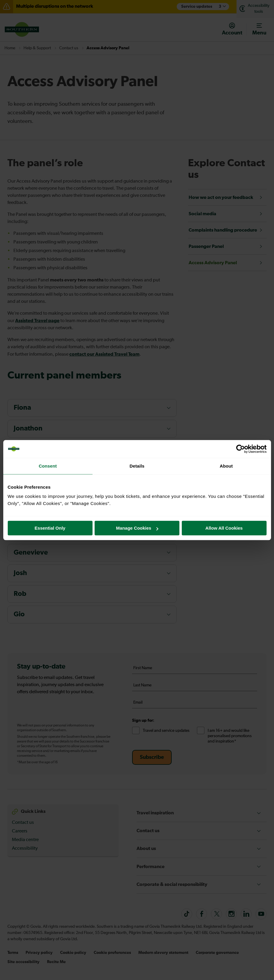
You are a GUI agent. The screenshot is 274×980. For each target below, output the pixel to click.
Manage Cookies (137, 528)
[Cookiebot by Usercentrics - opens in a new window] (241, 449)
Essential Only (50, 528)
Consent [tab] (48, 466)
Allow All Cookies (224, 528)
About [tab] (226, 466)
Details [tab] (137, 466)
